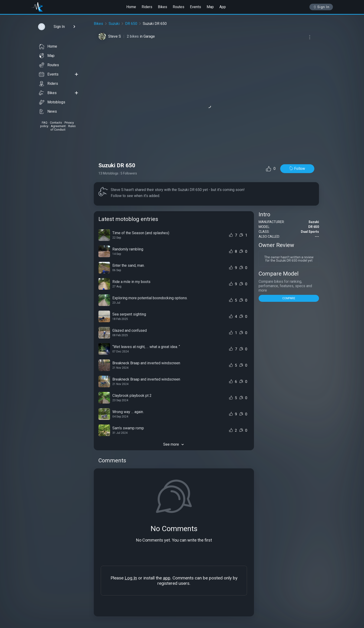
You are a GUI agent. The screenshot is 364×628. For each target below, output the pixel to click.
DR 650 (131, 24)
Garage (149, 36)
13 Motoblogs (108, 173)
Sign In (321, 7)
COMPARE (289, 298)
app (167, 578)
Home (131, 7)
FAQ (45, 123)
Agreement (58, 126)
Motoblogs (52, 102)
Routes (179, 7)
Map (210, 7)
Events (195, 7)
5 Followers (129, 173)
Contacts (56, 123)
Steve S (115, 36)
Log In (131, 578)
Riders (147, 7)
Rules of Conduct (63, 128)
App (223, 7)
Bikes (162, 7)
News (48, 112)
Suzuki (114, 24)
